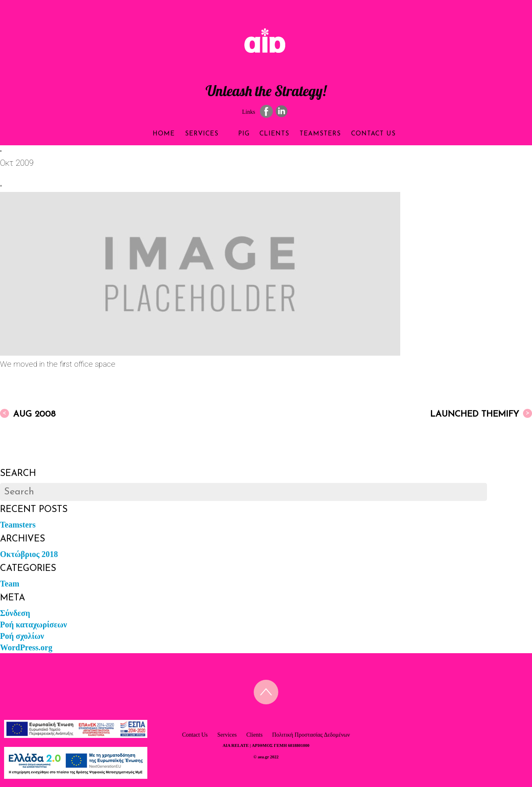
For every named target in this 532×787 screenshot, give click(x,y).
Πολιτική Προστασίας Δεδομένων (311, 734)
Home (136, 134)
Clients (277, 134)
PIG (237, 134)
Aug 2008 (28, 413)
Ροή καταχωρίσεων (34, 624)
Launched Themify (481, 413)
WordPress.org (26, 647)
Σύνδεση (15, 613)
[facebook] (266, 111)
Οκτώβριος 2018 (29, 554)
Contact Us (399, 134)
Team (10, 583)
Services (190, 134)
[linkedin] (282, 111)
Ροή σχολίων (22, 636)
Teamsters (334, 134)
